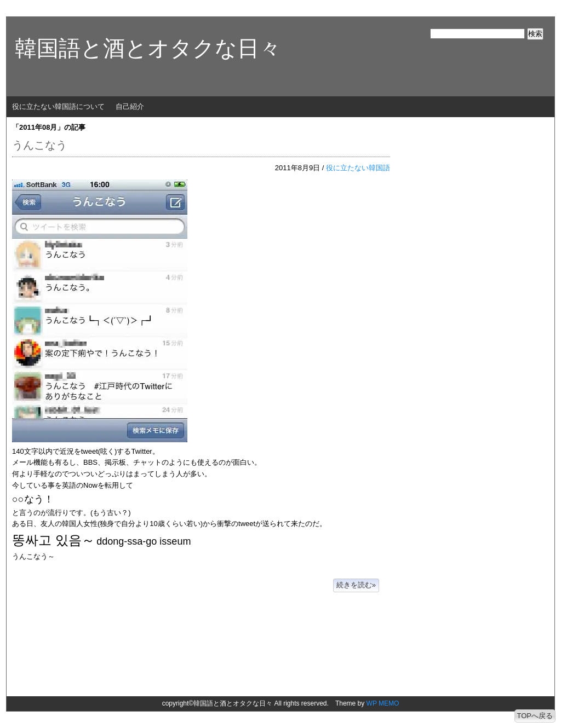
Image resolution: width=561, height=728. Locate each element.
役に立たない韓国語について (58, 106)
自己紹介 (130, 106)
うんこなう (39, 145)
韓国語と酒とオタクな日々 (148, 48)
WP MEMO (383, 703)
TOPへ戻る (535, 716)
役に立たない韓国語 (358, 168)
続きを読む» (356, 585)
